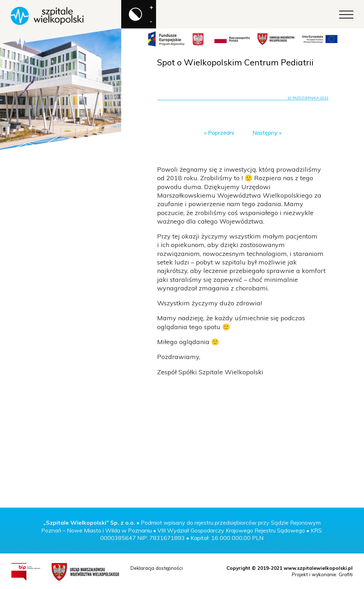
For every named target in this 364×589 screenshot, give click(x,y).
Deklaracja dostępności (157, 568)
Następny (265, 133)
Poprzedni (221, 133)
